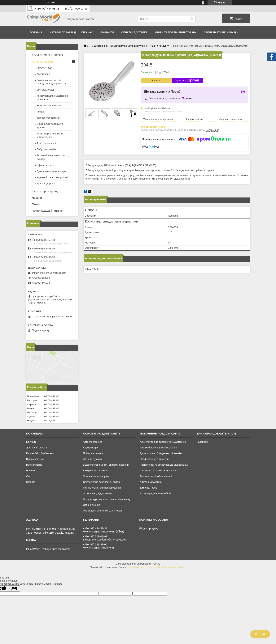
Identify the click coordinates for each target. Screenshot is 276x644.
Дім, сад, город (45, 90)
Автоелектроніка (92, 442)
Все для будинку (92, 459)
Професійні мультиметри (154, 459)
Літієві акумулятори (151, 482)
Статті (36, 204)
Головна (36, 32)
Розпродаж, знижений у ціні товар (102, 511)
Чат (260, 634)
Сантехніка (101, 46)
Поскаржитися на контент (142, 567)
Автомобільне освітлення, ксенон (159, 448)
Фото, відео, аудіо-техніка (98, 493)
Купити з (188, 80)
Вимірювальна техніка (96, 470)
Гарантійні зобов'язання (40, 453)
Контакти (107, 32)
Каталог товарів (61, 32)
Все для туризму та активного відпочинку (107, 499)
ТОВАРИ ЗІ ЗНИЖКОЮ (47, 55)
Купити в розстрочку (45, 191)
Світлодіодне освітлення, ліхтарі (102, 482)
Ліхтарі (41, 112)
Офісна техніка (45, 165)
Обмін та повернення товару (176, 32)
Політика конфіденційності (172, 567)
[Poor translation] (14, 589)
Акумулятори (44, 68)
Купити (156, 80)
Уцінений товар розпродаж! (52, 177)
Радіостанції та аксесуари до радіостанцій (164, 465)
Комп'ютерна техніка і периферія (102, 488)
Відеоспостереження (49, 106)
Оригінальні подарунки (96, 476)
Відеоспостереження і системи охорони (106, 465)
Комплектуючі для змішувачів (129, 46)
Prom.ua (156, 564)
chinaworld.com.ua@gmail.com (49, 273)
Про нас (87, 32)
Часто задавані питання (48, 211)
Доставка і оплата (37, 448)
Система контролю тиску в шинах (159, 470)
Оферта (31, 482)
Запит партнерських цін (221, 32)
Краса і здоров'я (46, 183)
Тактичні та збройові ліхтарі (156, 476)
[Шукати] (192, 19)
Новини (37, 198)
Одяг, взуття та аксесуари (51, 171)
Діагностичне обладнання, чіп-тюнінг (161, 453)
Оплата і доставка (134, 32)
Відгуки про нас (35, 459)
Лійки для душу (159, 46)
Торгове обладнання (48, 118)
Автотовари (43, 74)
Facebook (202, 442)
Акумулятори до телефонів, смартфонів (163, 442)
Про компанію (34, 465)
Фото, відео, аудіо (47, 143)
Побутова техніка (47, 149)
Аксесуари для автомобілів (155, 493)
